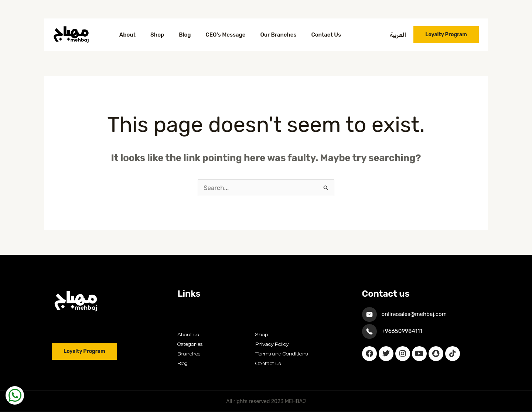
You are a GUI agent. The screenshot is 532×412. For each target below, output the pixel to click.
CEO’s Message (226, 35)
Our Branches (278, 35)
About (127, 35)
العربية (398, 35)
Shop (157, 35)
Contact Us (326, 35)
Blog (185, 35)
